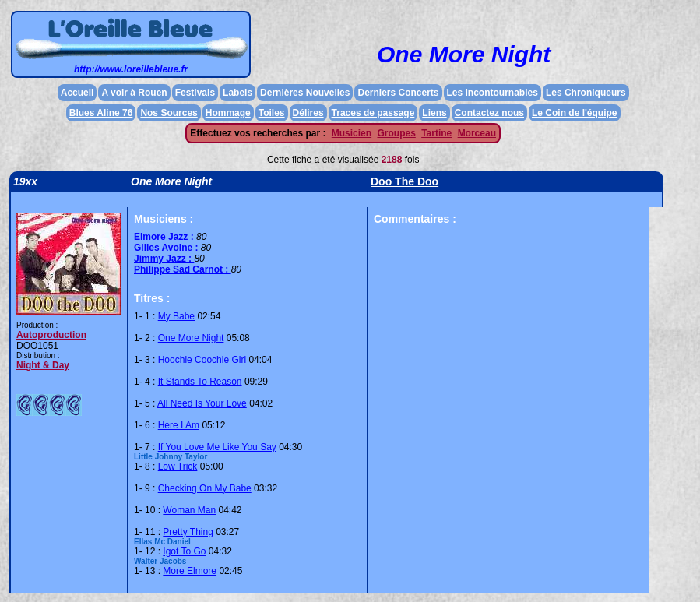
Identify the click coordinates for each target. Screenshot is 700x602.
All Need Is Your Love (202, 403)
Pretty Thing (188, 532)
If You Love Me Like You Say (217, 447)
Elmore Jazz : (165, 237)
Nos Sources (169, 113)
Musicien (352, 133)
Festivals (195, 93)
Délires (308, 113)
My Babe (176, 316)
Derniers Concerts (398, 93)
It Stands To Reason (200, 382)
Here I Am (179, 425)
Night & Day (43, 365)
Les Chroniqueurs (586, 93)
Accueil (77, 93)
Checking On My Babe (205, 488)
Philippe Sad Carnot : (183, 269)
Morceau (477, 133)
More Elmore (190, 571)
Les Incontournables (492, 93)
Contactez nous (489, 113)
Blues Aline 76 (101, 113)
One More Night (191, 338)
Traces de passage (373, 113)
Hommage (228, 113)
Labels (237, 93)
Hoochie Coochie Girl (202, 360)
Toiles (272, 113)
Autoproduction (51, 335)
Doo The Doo (405, 181)
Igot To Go (184, 551)
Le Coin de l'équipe (575, 113)
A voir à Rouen (134, 93)
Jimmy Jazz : (164, 259)
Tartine (436, 133)
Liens (434, 113)
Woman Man (189, 510)
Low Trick (178, 466)
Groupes (396, 133)
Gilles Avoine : (167, 248)
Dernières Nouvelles (305, 93)
